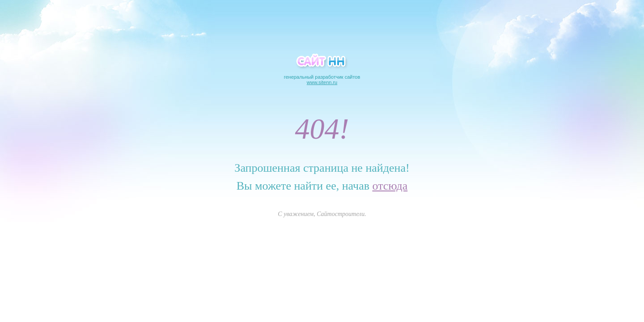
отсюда (390, 186)
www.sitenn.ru (322, 82)
